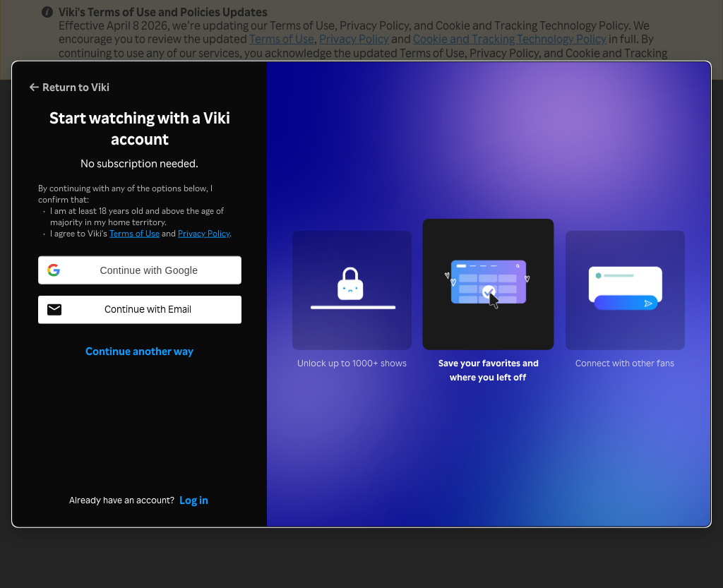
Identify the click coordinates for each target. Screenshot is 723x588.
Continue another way (139, 351)
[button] (140, 270)
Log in (194, 499)
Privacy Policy (204, 233)
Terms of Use (135, 233)
